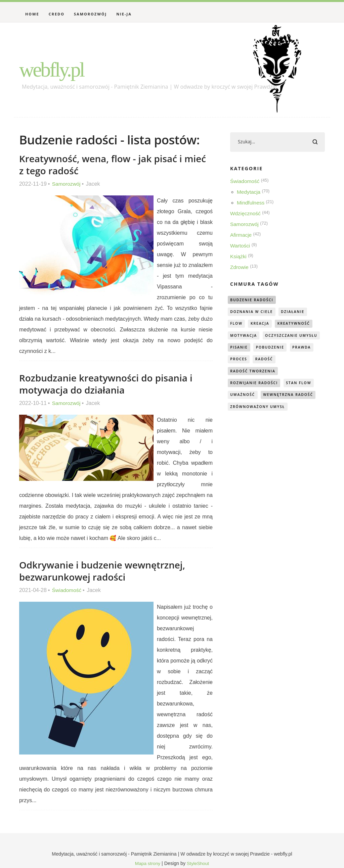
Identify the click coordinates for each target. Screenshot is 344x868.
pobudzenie (246, 361)
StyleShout (198, 863)
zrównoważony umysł (260, 409)
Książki (239, 257)
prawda (279, 361)
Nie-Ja (124, 14)
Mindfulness (251, 203)
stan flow (303, 385)
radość (240, 373)
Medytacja (249, 193)
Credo (57, 14)
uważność (244, 397)
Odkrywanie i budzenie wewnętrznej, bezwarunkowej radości (105, 571)
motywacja (245, 337)
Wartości (241, 246)
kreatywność (298, 325)
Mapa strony (147, 863)
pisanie (304, 349)
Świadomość (67, 590)
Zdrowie (240, 268)
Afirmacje (241, 236)
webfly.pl (56, 69)
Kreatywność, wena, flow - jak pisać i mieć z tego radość (104, 164)
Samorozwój (90, 14)
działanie (297, 312)
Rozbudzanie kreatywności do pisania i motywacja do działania (109, 384)
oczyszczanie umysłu (258, 349)
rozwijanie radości (256, 385)
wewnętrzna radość (292, 397)
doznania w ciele (253, 312)
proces (306, 361)
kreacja (262, 325)
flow (237, 325)
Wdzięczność (246, 214)
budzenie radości (253, 300)
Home (32, 14)
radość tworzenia (282, 373)
